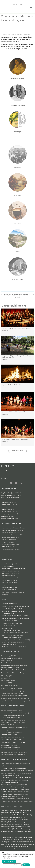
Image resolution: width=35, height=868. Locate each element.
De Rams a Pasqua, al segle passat (10, 748)
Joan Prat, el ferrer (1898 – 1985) (10, 519)
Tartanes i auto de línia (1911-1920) (11, 630)
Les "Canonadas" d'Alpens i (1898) (14, 696)
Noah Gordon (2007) (7, 594)
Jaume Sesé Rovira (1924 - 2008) (11, 544)
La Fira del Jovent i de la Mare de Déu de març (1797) (15, 713)
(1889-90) (8, 680)
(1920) (13, 635)
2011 (6, 725)
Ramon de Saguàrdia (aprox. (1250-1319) (12, 495)
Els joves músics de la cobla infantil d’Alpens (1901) (15, 535)
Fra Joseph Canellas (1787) (8, 509)
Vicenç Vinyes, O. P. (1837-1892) (9, 514)
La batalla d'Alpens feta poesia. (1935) (15, 698)
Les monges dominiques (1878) (10, 618)
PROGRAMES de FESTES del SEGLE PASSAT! (13, 742)
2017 (9, 722)
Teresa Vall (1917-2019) (8, 542)
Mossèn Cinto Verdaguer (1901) (10, 573)
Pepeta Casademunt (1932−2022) (11, 549)
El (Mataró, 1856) (12, 609)
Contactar (4, 866)
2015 (16, 722)
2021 (20, 720)
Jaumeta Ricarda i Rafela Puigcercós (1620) (14, 528)
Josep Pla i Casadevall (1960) (10, 587)
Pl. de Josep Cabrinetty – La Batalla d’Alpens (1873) (15, 794)
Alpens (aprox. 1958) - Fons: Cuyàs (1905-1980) (13, 817)
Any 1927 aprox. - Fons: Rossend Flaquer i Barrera (14, 812)
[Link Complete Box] (17, 322)
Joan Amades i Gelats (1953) (10, 583)
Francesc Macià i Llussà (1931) (10, 580)
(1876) (6, 678)
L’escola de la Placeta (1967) (10, 620)
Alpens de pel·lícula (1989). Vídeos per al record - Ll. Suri (16, 827)
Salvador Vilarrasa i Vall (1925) (10, 578)
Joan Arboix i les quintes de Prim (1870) (12, 530)
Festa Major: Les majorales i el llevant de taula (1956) (15, 728)
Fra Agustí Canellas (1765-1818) (9, 505)
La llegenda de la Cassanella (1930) (11, 637)
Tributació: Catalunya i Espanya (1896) (12, 623)
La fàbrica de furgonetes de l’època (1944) (13, 642)
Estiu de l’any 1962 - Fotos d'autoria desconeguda (14, 822)
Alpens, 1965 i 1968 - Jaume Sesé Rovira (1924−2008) (15, 824)
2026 (2, 720)
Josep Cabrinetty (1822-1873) (9, 656)
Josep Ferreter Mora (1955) (9, 585)
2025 (6, 720)
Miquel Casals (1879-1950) (8, 516)
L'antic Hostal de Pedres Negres (9, 782)
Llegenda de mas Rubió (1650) (10, 603)
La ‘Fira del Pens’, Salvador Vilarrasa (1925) (12, 715)
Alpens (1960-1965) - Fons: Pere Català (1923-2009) (15, 820)
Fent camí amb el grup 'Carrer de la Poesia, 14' (13, 755)
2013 (24, 722)
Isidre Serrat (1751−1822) (8, 500)
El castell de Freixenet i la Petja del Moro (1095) (13, 768)
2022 (16, 720)
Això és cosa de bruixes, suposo (9, 745)
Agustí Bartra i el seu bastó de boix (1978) (13, 592)
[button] (31, 8)
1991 (20, 739)
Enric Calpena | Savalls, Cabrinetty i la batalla (16, 701)
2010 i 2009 (11, 725)
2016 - (6, 739)
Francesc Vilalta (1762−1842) (9, 502)
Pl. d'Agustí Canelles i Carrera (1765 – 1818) (12, 796)
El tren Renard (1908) (7, 628)
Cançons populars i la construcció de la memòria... (14, 752)
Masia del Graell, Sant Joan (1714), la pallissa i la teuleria (16, 773)
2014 (20, 722)
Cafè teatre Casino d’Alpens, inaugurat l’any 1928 (14, 787)
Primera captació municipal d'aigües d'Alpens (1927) (15, 785)
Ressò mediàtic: (13, 673)
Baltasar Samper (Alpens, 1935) (10, 537)
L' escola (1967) (25, 618)
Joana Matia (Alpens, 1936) (9, 540)
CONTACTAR (5, 478)
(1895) (6, 683)
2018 (6, 722)
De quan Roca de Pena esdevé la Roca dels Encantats (15, 789)
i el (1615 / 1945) (14, 647)
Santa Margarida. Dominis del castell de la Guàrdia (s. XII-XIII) (17, 771)
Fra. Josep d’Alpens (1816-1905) (10, 512)
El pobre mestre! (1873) (8, 613)
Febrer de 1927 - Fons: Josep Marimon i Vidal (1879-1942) (16, 810)
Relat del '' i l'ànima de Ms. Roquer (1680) (16, 606)
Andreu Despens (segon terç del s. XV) (11, 498)
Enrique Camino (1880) (8, 566)
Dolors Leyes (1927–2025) (9, 547)
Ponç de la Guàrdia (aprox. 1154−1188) (11, 493)
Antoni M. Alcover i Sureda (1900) (11, 571)
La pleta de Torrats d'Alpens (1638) (10, 775)
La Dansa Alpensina (6, 730)
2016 (13, 722)
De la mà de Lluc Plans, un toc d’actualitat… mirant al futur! (16, 831)
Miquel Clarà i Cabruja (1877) (9, 564)
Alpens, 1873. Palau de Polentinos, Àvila (11, 658)
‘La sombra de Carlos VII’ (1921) (9, 685)
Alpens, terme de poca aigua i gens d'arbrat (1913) (15, 633)
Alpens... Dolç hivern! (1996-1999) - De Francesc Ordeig (15, 829)
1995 (16, 739)
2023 (13, 720)
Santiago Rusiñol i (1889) (14, 569)
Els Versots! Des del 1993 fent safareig (11, 732)
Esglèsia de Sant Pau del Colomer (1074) (12, 766)
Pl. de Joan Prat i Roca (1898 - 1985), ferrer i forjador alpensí (17, 801)
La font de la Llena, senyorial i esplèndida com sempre (15, 792)
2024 (9, 720)
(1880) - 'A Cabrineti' (12, 693)
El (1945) (9, 644)
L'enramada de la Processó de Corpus (11, 750)
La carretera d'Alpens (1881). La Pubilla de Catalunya (15, 780)
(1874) (7, 676)
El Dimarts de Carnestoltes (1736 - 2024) (12, 710)
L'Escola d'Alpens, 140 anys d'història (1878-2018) (15, 616)
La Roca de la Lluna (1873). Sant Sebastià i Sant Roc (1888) (17, 778)
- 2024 (5, 737)
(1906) (9, 626)
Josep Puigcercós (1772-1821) (9, 507)
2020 (24, 720)
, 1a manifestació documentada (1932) (16, 640)
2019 (20, 737)
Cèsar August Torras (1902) (9, 576)
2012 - (3, 725)
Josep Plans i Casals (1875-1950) (11, 533)
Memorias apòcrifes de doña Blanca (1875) (12, 691)
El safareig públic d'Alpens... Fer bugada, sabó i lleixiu (15, 799)
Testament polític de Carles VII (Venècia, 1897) (13, 670)
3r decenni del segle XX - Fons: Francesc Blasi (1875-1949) (16, 815)
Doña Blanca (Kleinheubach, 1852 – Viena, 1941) (14, 665)
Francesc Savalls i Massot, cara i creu (11, 663)
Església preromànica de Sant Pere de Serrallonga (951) (16, 764)
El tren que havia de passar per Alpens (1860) (14, 611)
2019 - (3, 722)
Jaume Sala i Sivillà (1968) (9, 590)
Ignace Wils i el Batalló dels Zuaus (10, 668)
